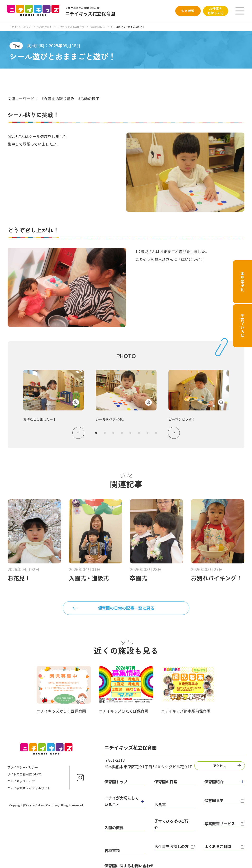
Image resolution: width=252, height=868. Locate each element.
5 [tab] (130, 434)
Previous (76, 434)
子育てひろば (242, 326)
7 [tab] (147, 434)
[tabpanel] (126, 394)
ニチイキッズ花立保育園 (71, 27)
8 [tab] (156, 434)
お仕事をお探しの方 (216, 11)
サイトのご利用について (24, 779)
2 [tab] (105, 434)
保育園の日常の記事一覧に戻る (126, 611)
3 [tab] (113, 434)
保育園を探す (45, 27)
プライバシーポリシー (23, 772)
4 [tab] (122, 434)
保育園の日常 (98, 27)
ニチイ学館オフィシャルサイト (29, 793)
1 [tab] (96, 434)
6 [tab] (139, 434)
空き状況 (188, 11)
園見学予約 (242, 282)
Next (176, 434)
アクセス (221, 769)
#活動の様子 (89, 99)
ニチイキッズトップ (20, 27)
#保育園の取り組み (58, 99)
